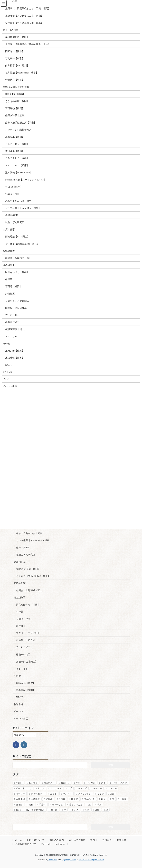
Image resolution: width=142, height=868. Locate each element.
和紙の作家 (20, 583)
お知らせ (18, 704)
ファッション (84, 794)
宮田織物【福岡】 (15, 108)
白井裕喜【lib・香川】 (17, 66)
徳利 (31, 805)
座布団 (19, 805)
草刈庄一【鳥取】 (15, 58)
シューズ (82, 788)
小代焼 (123, 799)
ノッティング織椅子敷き (18, 130)
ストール (112, 788)
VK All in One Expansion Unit (91, 860)
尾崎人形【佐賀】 (26, 683)
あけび (19, 783)
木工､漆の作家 (11, 30)
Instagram (60, 844)
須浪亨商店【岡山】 (27, 662)
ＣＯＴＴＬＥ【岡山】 (17, 158)
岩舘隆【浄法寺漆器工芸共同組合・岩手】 (28, 44)
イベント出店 (21, 719)
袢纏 (87, 810)
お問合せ (121, 840)
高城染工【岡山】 (15, 137)
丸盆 (112, 794)
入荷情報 (35, 799)
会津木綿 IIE (23, 548)
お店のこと (49, 783)
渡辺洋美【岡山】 (15, 151)
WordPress (53, 860)
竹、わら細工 (23, 647)
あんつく (33, 783)
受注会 (49, 799)
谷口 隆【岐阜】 (14, 187)
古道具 (62, 799)
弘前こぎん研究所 (26, 555)
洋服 (99, 805)
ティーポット (37, 794)
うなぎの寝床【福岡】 (17, 101)
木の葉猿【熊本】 (26, 690)
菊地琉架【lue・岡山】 (28, 569)
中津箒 (20, 612)
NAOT (19, 697)
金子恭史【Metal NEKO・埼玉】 (33, 576)
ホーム (19, 840)
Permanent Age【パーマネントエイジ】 (26, 180)
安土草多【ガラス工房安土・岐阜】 (24, 23)
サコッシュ (56, 788)
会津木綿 (20, 799)
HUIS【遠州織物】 (15, 94)
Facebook (46, 844)
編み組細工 (20, 598)
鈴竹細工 (21, 626)
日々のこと (57, 805)
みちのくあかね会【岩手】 (30, 533)
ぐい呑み (91, 783)
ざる (103, 783)
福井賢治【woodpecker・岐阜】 (22, 73)
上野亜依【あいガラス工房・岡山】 (24, 16)
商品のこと (89, 799)
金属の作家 (20, 562)
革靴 (97, 810)
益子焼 (54, 810)
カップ (41, 788)
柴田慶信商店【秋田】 (17, 37)
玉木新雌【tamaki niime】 (19, 173)
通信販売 (107, 840)
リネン (101, 794)
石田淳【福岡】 (24, 619)
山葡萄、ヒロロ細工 (27, 640)
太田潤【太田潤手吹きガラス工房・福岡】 (28, 9)
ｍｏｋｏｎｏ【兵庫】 (17, 165)
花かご (75, 810)
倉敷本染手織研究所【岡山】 (21, 123)
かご (78, 783)
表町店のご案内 (77, 840)
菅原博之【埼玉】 (15, 80)
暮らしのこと (76, 805)
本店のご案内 (57, 840)
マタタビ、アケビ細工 (28, 633)
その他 (17, 676)
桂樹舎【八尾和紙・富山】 (30, 590)
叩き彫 (75, 799)
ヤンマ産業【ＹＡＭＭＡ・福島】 (34, 540)
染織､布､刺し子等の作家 (16, 87)
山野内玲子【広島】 (16, 116)
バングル (67, 794)
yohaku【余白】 (13, 194)
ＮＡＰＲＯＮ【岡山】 (17, 144)
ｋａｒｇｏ (22, 669)
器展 (103, 799)
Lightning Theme (69, 860)
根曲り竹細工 (23, 655)
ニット (54, 794)
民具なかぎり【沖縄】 (28, 605)
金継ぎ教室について (26, 844)
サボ (70, 788)
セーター (20, 794)
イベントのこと (119, 783)
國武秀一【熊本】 (15, 51)
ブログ (94, 840)
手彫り (42, 805)
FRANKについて (36, 840)
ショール (97, 788)
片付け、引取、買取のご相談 (30, 810)
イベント (18, 711)
